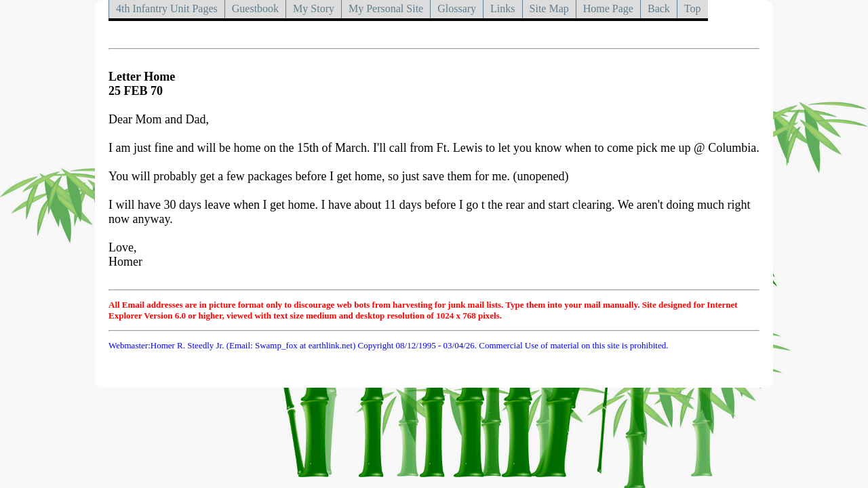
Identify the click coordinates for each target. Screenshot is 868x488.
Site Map (549, 8)
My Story (314, 8)
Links (502, 8)
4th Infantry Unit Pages (167, 8)
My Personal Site (386, 8)
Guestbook (255, 8)
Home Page (608, 8)
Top (693, 8)
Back (659, 8)
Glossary (457, 8)
